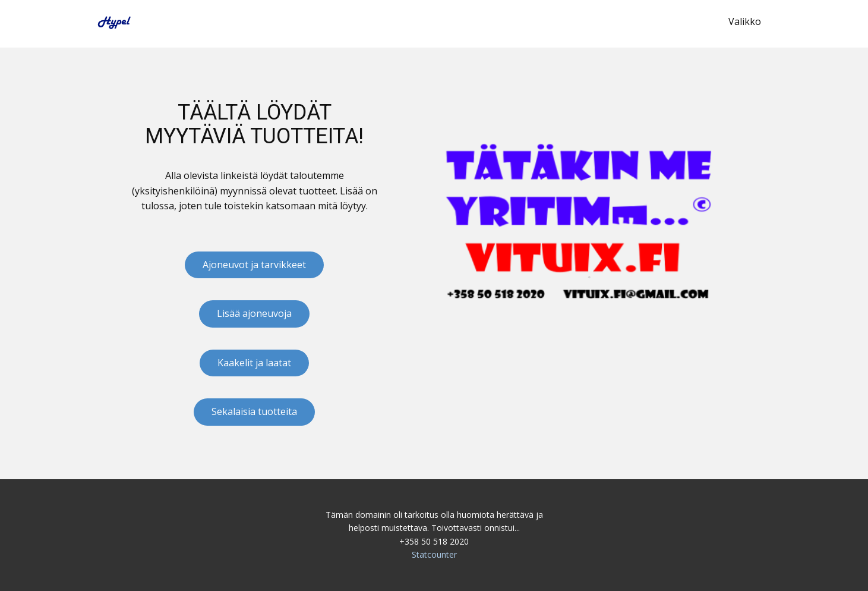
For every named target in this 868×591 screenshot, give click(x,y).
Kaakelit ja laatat (254, 363)
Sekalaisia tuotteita (254, 411)
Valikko (745, 21)
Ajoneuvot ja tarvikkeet (254, 265)
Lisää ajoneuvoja (254, 313)
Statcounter (434, 554)
